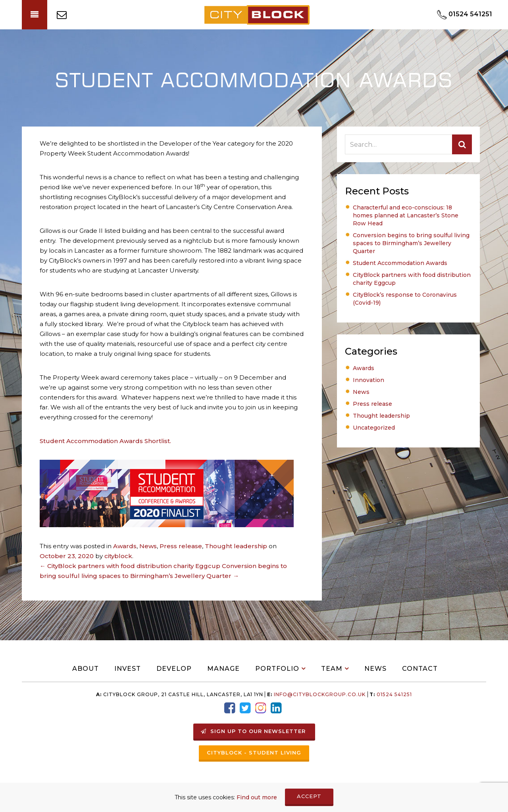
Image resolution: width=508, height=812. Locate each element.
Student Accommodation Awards (400, 263)
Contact (420, 669)
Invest (128, 669)
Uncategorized (374, 428)
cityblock (118, 556)
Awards (125, 546)
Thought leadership (236, 546)
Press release (181, 546)
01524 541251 (394, 694)
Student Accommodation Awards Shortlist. (105, 441)
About (86, 669)
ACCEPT (309, 796)
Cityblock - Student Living (254, 752)
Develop (174, 669)
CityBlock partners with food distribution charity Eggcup (130, 566)
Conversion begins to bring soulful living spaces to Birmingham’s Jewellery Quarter (411, 243)
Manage (223, 669)
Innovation (368, 380)
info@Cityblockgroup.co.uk (320, 694)
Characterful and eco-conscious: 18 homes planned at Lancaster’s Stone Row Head (406, 215)
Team (332, 669)
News (148, 546)
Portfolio (277, 669)
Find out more (257, 797)
